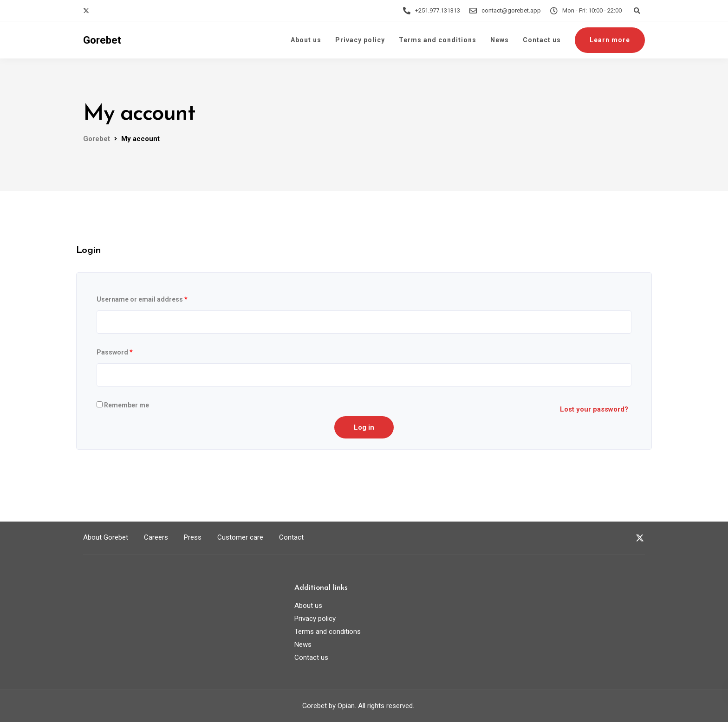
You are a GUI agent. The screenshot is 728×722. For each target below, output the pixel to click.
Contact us (542, 40)
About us (306, 40)
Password (115, 352)
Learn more (610, 40)
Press (193, 537)
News (500, 40)
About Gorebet (106, 537)
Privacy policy (360, 40)
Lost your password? (594, 409)
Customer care (240, 537)
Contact (291, 537)
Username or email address (142, 299)
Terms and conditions (438, 40)
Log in (364, 427)
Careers (156, 537)
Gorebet (102, 40)
